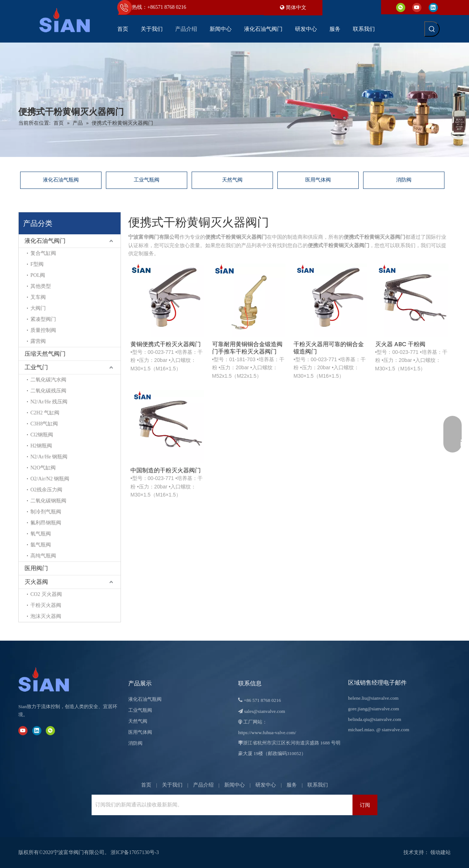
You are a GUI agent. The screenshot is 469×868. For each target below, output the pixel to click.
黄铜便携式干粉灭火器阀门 (166, 344)
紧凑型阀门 (43, 319)
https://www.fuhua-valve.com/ (267, 733)
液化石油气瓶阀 (61, 180)
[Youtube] (417, 7)
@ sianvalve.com (393, 730)
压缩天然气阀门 (45, 354)
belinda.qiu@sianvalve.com (375, 719)
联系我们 (318, 785)
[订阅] (365, 805)
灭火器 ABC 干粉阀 (400, 344)
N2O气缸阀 (43, 468)
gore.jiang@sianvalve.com (374, 709)
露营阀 (38, 341)
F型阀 (37, 264)
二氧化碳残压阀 (48, 391)
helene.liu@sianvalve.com (373, 698)
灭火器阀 (36, 582)
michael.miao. (362, 730)
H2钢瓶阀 (41, 446)
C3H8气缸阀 (44, 424)
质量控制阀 (43, 330)
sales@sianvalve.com (265, 711)
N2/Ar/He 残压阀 (49, 402)
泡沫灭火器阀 (46, 616)
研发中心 (266, 785)
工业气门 (36, 367)
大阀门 (38, 308)
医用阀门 (36, 568)
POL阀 (38, 275)
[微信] (401, 7)
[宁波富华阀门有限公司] (51, 680)
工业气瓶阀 (147, 180)
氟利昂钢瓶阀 (46, 523)
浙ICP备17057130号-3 (135, 852)
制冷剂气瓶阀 (46, 512)
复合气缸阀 (43, 253)
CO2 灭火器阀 (46, 594)
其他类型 (41, 286)
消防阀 (404, 180)
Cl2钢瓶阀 (42, 435)
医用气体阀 (318, 180)
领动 (435, 852)
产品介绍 (203, 785)
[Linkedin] (433, 7)
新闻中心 (234, 785)
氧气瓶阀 (41, 534)
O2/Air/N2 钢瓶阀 (50, 479)
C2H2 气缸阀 (45, 413)
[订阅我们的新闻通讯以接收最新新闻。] (123, 805)
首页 (146, 785)
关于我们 (172, 785)
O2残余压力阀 (46, 490)
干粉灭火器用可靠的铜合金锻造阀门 (329, 348)
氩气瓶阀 (41, 545)
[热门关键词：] (432, 29)
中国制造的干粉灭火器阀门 (166, 470)
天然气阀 (232, 180)
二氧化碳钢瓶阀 (48, 501)
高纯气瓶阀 (43, 556)
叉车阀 (38, 297)
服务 (292, 785)
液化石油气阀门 (45, 241)
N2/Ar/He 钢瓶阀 (49, 457)
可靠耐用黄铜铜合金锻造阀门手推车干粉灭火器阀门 (247, 348)
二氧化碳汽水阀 (48, 380)
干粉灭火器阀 (46, 605)
